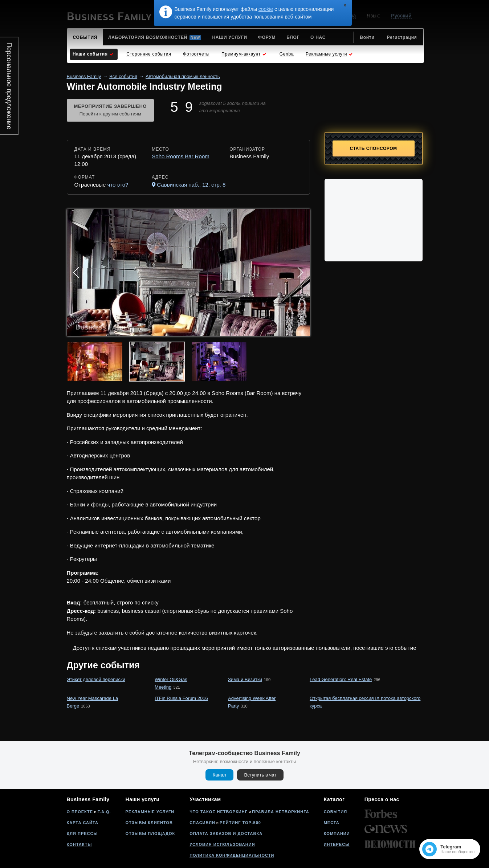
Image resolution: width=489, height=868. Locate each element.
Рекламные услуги (150, 812)
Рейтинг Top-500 (240, 823)
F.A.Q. (104, 812)
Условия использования (222, 844)
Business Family (84, 76)
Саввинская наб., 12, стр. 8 (191, 185)
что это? (118, 185)
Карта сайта (83, 823)
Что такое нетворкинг (219, 812)
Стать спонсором (374, 148)
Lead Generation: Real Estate (341, 679)
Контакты (80, 844)
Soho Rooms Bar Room (180, 156)
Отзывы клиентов (149, 823)
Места (332, 823)
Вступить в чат (260, 775)
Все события (123, 76)
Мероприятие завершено (110, 111)
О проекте (80, 812)
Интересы (337, 844)
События (335, 812)
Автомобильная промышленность (183, 76)
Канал (219, 775)
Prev (76, 273)
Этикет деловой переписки (96, 679)
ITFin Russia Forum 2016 (181, 698)
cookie (266, 9)
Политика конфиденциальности (232, 855)
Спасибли (202, 823)
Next (301, 273)
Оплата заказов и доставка (226, 834)
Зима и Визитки (245, 679)
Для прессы (82, 834)
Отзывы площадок (150, 834)
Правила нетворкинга (280, 812)
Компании (337, 834)
